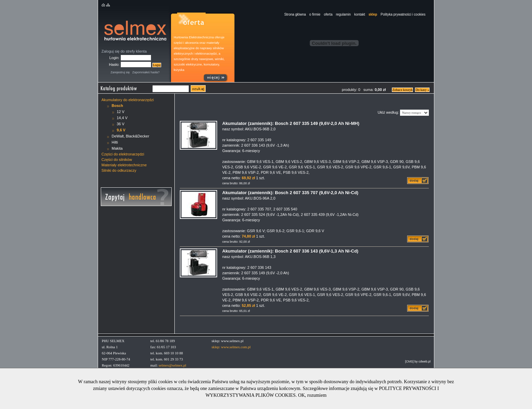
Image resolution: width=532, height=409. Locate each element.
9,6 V (121, 130)
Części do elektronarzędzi (123, 154)
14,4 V (122, 118)
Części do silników (117, 160)
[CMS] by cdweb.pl (418, 361)
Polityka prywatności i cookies (403, 14)
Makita (117, 148)
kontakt (360, 14)
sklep (373, 14)
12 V (121, 112)
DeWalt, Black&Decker (130, 136)
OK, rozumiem (312, 395)
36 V (121, 124)
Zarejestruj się (120, 72)
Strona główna (295, 14)
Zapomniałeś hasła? (146, 72)
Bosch (117, 106)
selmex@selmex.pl (173, 365)
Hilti (115, 142)
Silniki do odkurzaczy (119, 170)
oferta (328, 14)
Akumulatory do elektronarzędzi (128, 100)
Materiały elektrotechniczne (124, 165)
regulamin (343, 14)
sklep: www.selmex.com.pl (231, 347)
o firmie (315, 14)
